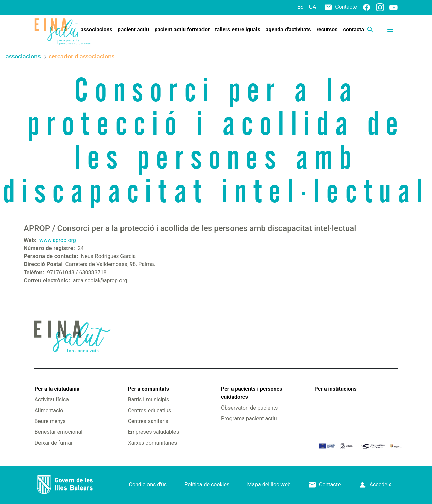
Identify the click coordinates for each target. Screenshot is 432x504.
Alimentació (49, 410)
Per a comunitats (148, 389)
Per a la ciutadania (57, 389)
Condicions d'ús (148, 485)
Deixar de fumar (53, 443)
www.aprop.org (58, 240)
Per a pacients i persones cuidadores (252, 393)
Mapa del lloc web (269, 485)
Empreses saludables (154, 432)
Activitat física (51, 400)
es (301, 7)
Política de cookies (207, 485)
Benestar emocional (58, 432)
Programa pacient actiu (249, 418)
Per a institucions (335, 389)
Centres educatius (150, 410)
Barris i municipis (148, 400)
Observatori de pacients (249, 408)
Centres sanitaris (148, 421)
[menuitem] (97, 30)
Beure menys (50, 421)
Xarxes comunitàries (153, 443)
